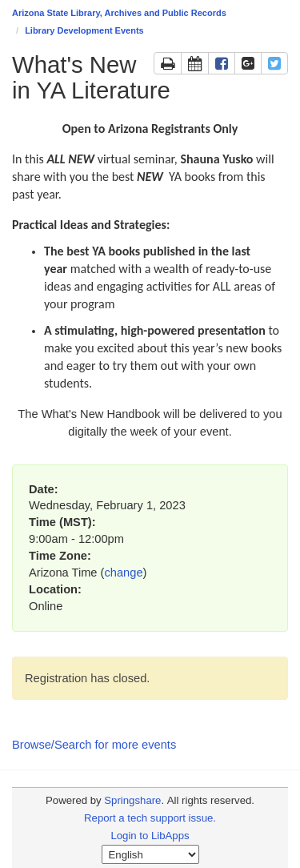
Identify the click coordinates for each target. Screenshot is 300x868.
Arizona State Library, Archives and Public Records (119, 13)
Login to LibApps (150, 836)
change (123, 573)
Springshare (132, 800)
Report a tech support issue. (150, 818)
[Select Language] (150, 854)
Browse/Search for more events (94, 745)
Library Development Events (84, 30)
